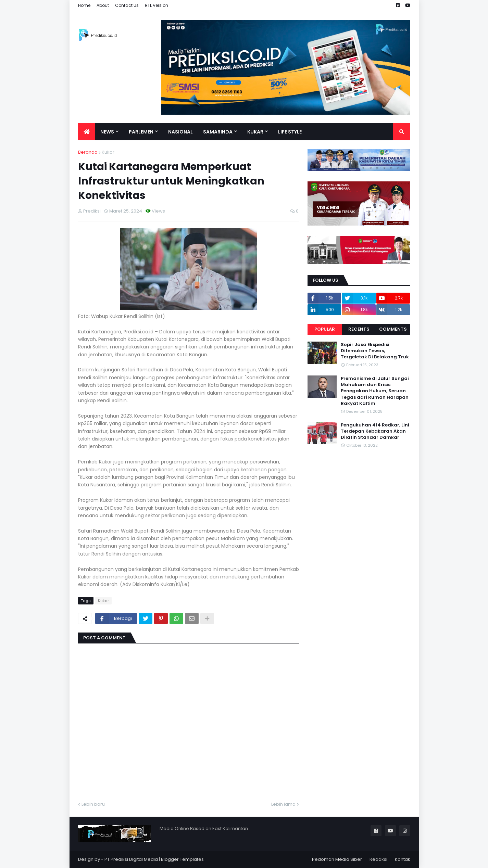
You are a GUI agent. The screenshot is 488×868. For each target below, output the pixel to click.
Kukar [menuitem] (255, 132)
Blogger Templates (182, 859)
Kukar (108, 152)
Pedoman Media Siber (337, 859)
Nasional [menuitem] (180, 132)
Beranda (88, 152)
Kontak (403, 859)
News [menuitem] (107, 132)
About (103, 5)
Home (84, 5)
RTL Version (157, 5)
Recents (359, 329)
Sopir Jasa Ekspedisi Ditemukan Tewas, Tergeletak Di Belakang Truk (375, 351)
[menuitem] (87, 132)
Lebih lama (283, 804)
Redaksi (378, 859)
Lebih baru (93, 804)
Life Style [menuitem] (290, 132)
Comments (393, 329)
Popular (325, 329)
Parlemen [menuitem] (141, 132)
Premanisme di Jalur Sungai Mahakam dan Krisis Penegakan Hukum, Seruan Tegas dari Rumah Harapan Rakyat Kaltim (375, 391)
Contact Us (127, 5)
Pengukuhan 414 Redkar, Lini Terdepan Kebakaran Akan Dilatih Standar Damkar (375, 431)
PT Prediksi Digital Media (131, 859)
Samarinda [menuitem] (218, 132)
